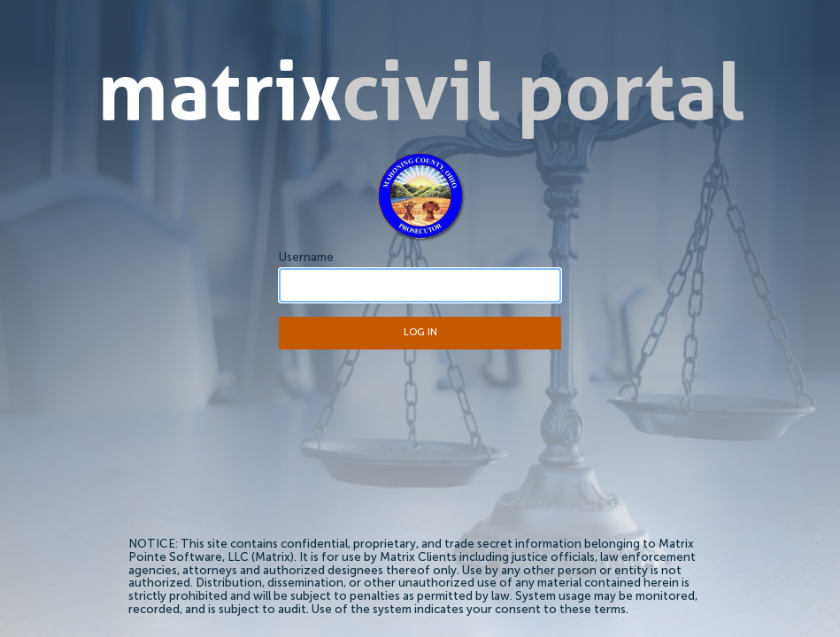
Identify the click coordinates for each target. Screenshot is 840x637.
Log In (420, 333)
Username (306, 258)
